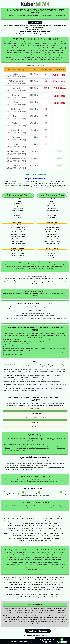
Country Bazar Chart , (23, 552)
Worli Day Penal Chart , (28, 567)
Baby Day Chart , (35, 555)
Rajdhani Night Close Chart (52, 239)
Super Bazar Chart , (39, 550)
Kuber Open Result (18, 206)
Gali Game (31, 50)
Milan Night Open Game (56, 53)
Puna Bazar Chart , (58, 552)
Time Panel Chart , (27, 526)
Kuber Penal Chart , (41, 528)
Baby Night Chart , (46, 555)
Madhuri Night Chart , (21, 521)
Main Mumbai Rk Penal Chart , (57, 587)
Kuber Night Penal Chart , (18, 531)
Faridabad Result (18, 213)
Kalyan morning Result (18, 211)
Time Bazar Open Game (17, 60)
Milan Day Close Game (57, 50)
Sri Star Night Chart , (27, 550)
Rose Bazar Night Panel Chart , (16, 594)
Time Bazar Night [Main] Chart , (37, 580)
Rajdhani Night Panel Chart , (19, 536)
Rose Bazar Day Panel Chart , (50, 592)
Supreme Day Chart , (29, 523)
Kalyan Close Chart (52, 225)
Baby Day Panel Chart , (27, 587)
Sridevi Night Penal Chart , (55, 528)
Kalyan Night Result (18, 199)
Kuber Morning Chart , (28, 516)
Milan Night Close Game (13, 53)
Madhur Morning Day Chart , (36, 536)
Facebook (33, 631)
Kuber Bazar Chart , (29, 565)
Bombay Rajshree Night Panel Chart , (18, 597)
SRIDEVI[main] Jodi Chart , (16, 560)
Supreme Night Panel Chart (43, 541)
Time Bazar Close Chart (52, 248)
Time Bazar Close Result (18, 248)
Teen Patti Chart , (50, 550)
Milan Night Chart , (9, 521)
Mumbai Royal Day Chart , (54, 590)
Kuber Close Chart (52, 208)
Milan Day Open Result (18, 232)
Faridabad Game (11, 50)
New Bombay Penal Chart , (12, 587)
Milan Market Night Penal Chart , (39, 597)
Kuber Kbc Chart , (12, 552)
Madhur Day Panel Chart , (52, 536)
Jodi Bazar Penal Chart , (35, 592)
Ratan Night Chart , (47, 552)
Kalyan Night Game (10, 48)
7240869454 (62, 641)
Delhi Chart (52, 201)
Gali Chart (52, 218)
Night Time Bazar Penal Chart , (17, 590)
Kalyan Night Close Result (18, 246)
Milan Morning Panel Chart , (12, 533)
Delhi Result (18, 201)
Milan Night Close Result (18, 227)
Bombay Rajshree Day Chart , (51, 562)
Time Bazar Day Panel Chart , (34, 594)
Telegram (43, 631)
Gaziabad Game (22, 50)
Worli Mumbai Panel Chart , (34, 585)
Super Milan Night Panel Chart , (52, 585)
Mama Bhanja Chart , (55, 523)
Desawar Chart (52, 258)
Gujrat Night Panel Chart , (42, 582)
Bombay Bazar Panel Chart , (55, 580)
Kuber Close (47, 48)
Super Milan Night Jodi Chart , (33, 562)
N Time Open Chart (52, 253)
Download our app (17, 642)
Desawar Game (56, 60)
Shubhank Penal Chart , (42, 567)
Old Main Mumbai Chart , (23, 518)
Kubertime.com (30, 636)
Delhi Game (21, 48)
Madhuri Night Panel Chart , (58, 533)
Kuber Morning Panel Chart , (54, 526)
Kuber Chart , (49, 516)
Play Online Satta (35, 23)
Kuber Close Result (18, 208)
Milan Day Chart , (61, 518)
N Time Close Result (18, 255)
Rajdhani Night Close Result (18, 239)
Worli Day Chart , (61, 550)
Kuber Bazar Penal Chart (56, 597)
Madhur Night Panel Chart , (16, 538)
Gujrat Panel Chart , (29, 582)
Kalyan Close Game (27, 53)
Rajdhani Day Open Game (34, 55)
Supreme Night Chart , (42, 523)
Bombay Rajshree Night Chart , (13, 565)
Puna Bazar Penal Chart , (42, 577)
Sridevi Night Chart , (59, 516)
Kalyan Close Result (18, 225)
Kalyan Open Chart (52, 222)
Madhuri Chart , (40, 516)
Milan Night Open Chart (52, 229)
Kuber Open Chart (52, 206)
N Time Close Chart (52, 255)
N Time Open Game (31, 60)
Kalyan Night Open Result (18, 244)
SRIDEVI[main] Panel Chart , (58, 577)
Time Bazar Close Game (60, 57)
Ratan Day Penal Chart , (56, 567)
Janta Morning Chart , (11, 555)
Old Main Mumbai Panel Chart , (35, 531)
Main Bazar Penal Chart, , (52, 531)
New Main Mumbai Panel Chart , (13, 582)
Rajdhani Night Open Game (11, 57)
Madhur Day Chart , (48, 521)
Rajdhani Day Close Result (18, 234)
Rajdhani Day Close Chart (52, 234)
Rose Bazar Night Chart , (39, 557)
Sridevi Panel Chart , (39, 526)
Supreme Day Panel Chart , (27, 541)
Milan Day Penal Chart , (27, 533)
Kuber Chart (52, 203)
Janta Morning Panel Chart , (58, 582)
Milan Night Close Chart (52, 227)
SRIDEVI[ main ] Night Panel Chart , (17, 580)
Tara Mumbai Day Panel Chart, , (34, 538)
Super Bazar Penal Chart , (58, 565)
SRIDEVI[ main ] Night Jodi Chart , (34, 560)
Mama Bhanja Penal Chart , (12, 550)
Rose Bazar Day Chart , (24, 557)
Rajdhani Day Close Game (18, 55)
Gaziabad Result (18, 215)
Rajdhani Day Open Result (18, 237)
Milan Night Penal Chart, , (42, 533)
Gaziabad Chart (52, 215)
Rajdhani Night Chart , (16, 523)
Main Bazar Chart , (36, 518)
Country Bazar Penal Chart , (26, 577)
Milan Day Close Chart (52, 220)
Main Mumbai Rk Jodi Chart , (55, 557)
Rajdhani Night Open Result (18, 241)
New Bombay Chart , (24, 555)
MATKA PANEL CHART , (15, 526)
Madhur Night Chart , (61, 521)
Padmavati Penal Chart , (28, 528)
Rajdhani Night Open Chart (52, 241)
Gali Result (18, 218)
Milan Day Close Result (18, 220)
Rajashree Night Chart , (59, 555)
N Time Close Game (44, 60)
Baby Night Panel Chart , (41, 587)
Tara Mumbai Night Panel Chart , (53, 538)
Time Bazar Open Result (18, 251)
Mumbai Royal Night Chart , (19, 592)
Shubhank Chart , (35, 552)
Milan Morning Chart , (49, 518)
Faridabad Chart (52, 213)
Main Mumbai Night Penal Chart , (36, 590)
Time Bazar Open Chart (52, 251)
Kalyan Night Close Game (44, 57)
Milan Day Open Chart (52, 232)
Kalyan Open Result (18, 222)
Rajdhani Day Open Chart (52, 237)
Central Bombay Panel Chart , (17, 585)
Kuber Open (38, 48)
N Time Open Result (18, 253)
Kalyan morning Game (58, 48)
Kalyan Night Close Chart (52, 246)
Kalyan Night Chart (52, 199)
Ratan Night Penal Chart (35, 569)
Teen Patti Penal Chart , (14, 567)
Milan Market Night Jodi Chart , (53, 560)
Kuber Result (18, 203)
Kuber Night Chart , (10, 518)
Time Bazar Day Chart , (17, 562)
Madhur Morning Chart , (35, 521)
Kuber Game (29, 48)
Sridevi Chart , (17, 516)
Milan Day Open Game (42, 50)
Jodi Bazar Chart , (12, 557)
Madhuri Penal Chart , (14, 528)
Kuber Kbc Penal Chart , (11, 577)
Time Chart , (9, 516)
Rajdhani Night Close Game (51, 55)
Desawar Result (18, 258)
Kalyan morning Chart (52, 211)
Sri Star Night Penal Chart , (43, 565)
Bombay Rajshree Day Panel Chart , (53, 594)
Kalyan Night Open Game (28, 57)
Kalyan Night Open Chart (52, 244)
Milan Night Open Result (18, 229)
